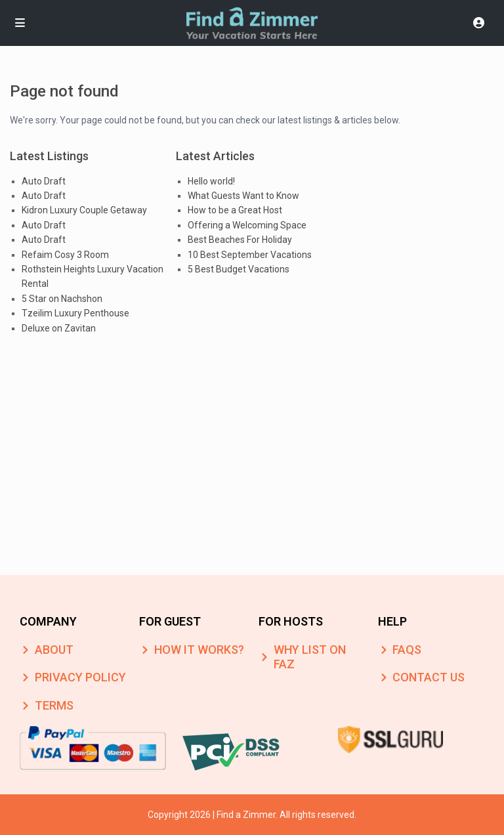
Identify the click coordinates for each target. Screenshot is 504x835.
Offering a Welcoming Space (247, 225)
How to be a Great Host (235, 210)
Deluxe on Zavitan (59, 328)
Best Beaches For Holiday (240, 240)
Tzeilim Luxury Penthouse (75, 313)
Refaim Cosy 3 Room (65, 255)
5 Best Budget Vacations (239, 269)
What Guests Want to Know (243, 196)
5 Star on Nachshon (62, 299)
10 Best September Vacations (250, 255)
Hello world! (211, 181)
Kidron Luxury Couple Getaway (84, 210)
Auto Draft (44, 181)
